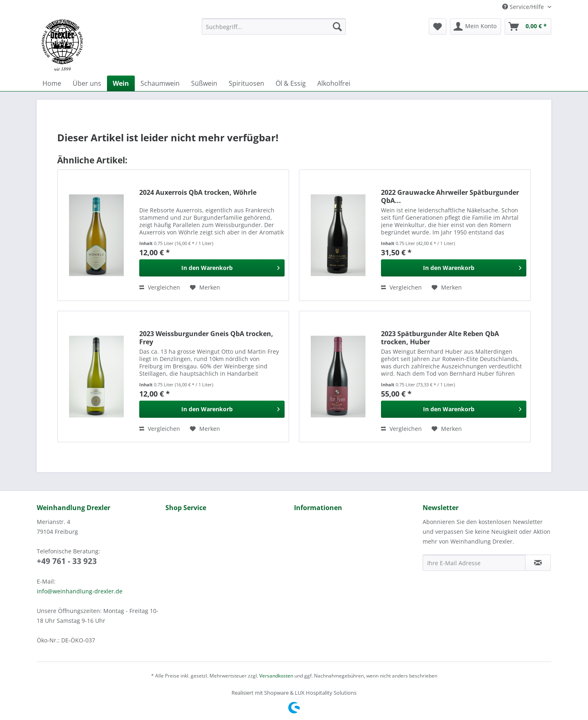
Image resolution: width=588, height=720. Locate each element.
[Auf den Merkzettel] (205, 288)
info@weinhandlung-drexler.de (80, 591)
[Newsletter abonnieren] (538, 563)
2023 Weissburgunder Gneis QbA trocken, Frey (206, 338)
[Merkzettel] (438, 27)
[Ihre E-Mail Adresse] (474, 563)
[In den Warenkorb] (212, 268)
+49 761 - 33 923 (67, 561)
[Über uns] (87, 83)
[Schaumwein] (160, 83)
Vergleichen (160, 287)
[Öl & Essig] (291, 83)
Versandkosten (276, 676)
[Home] (52, 83)
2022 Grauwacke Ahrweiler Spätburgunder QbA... (450, 196)
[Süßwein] (204, 83)
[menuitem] (274, 30)
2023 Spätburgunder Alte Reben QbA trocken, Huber (440, 338)
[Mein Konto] (476, 27)
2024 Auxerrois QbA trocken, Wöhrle (198, 193)
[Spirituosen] (246, 83)
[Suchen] (337, 27)
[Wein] (121, 83)
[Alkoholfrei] (334, 83)
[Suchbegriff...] (274, 27)
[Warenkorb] (528, 27)
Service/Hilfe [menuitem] (524, 7)
